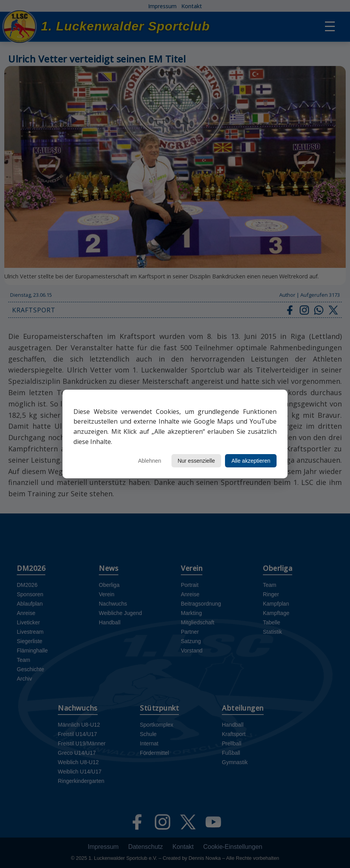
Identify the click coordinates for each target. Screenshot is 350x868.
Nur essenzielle (196, 461)
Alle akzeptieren (251, 461)
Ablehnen (149, 461)
